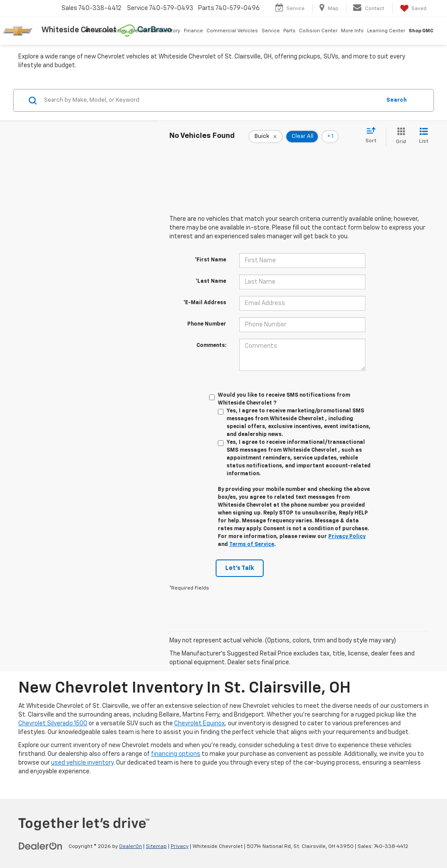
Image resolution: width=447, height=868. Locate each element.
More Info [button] (352, 31)
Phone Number (207, 324)
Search (397, 100)
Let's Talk (240, 568)
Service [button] (271, 31)
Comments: (211, 346)
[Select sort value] (373, 136)
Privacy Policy (347, 537)
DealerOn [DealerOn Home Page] (131, 847)
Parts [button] (289, 31)
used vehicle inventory (82, 763)
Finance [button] (193, 31)
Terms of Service (252, 545)
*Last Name (211, 281)
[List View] (424, 136)
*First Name (210, 260)
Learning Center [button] (386, 31)
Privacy (180, 847)
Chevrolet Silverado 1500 (53, 724)
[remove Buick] (266, 137)
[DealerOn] (41, 846)
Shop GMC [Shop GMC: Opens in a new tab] (421, 31)
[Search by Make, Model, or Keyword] (211, 100)
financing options (176, 754)
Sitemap (156, 847)
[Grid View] (399, 136)
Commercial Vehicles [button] (232, 31)
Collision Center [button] (318, 31)
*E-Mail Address (205, 303)
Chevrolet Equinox (199, 724)
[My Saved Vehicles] (413, 8)
